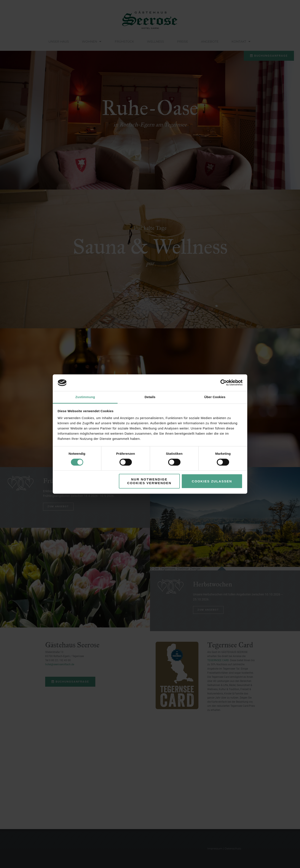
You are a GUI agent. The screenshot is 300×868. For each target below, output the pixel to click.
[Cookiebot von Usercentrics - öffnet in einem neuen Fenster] (224, 383)
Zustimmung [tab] (85, 397)
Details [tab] (150, 397)
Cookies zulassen (212, 481)
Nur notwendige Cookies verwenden (149, 481)
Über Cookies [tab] (215, 397)
